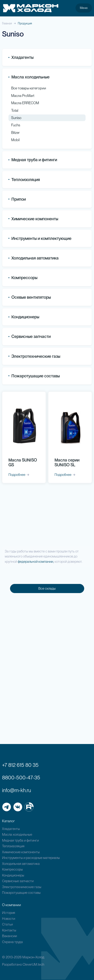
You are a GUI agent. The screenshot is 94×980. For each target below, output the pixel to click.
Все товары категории (29, 88)
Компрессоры (23, 278)
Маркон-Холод (33, 957)
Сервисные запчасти (18, 881)
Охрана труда (12, 942)
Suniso (16, 118)
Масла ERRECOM (25, 103)
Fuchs (16, 125)
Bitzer (15, 133)
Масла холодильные (17, 835)
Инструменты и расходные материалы (31, 858)
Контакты (9, 930)
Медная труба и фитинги (20, 840)
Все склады (47, 589)
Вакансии (9, 936)
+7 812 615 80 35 (20, 765)
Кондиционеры (24, 317)
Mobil (15, 140)
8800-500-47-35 (21, 778)
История (9, 913)
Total (15, 110)
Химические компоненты (21, 852)
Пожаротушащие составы (34, 376)
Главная (7, 23)
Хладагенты (11, 829)
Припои (17, 199)
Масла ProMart (23, 96)
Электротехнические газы (34, 356)
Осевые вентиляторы (30, 297)
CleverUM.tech (33, 964)
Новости (9, 919)
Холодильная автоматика (21, 864)
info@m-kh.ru (17, 790)
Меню (84, 8)
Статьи (7, 924)
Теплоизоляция (24, 180)
